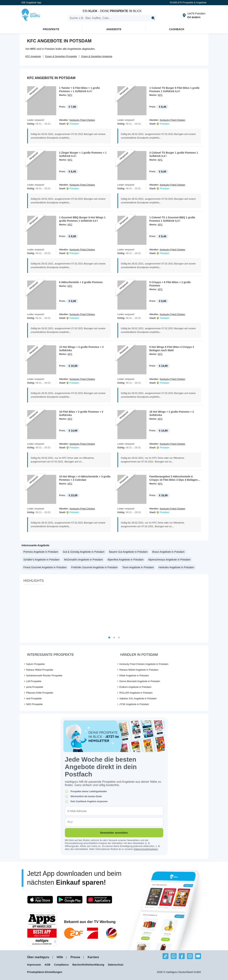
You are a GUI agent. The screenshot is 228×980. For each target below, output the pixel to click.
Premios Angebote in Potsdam (41, 552)
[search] (112, 18)
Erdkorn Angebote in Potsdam (135, 687)
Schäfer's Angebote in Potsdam (42, 560)
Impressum (34, 965)
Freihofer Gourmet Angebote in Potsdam (94, 567)
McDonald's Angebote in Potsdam (83, 560)
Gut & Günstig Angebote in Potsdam (84, 552)
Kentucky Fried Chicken (82, 120)
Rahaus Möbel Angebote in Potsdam (139, 670)
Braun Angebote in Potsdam (168, 552)
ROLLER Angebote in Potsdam (136, 693)
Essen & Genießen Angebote (97, 56)
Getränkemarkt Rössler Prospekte (44, 676)
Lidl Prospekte (34, 681)
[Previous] (24, 611)
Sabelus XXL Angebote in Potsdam (138, 698)
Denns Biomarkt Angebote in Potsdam (140, 681)
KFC (70, 95)
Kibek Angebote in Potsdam (134, 676)
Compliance (61, 965)
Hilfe (60, 957)
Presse (75, 957)
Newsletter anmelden (114, 833)
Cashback (177, 29)
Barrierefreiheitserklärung (88, 965)
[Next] (204, 611)
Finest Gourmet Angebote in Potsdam (45, 567)
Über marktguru (38, 957)
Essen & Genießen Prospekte (61, 56)
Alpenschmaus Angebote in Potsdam (169, 560)
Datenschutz (116, 965)
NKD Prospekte (35, 704)
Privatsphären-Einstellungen (45, 972)
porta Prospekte (35, 687)
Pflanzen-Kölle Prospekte (40, 693)
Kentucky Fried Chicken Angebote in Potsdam (144, 664)
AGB (47, 965)
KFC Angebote (33, 56)
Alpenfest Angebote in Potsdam (125, 560)
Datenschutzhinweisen (146, 849)
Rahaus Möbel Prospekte (40, 670)
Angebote (114, 29)
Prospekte (51, 29)
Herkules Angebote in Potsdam (176, 567)
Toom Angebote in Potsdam (138, 567)
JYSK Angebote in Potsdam (134, 704)
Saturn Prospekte (36, 664)
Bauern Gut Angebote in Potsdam (128, 552)
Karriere (93, 957)
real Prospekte (34, 698)
